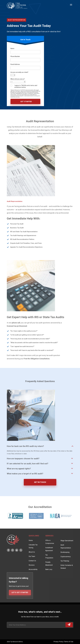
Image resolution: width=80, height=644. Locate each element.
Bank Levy (49, 577)
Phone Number (15, 56)
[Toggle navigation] (71, 5)
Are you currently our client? (19, 72)
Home (31, 548)
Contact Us (32, 568)
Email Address (15, 64)
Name (12, 48)
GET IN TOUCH (40, 482)
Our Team (32, 564)
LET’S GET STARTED (20, 600)
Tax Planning (65, 568)
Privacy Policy (59, 642)
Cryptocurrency (66, 564)
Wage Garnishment (67, 548)
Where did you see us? (18, 79)
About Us (32, 559)
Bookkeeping (65, 560)
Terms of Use (69, 642)
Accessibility (33, 577)
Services (49, 543)
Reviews (32, 572)
